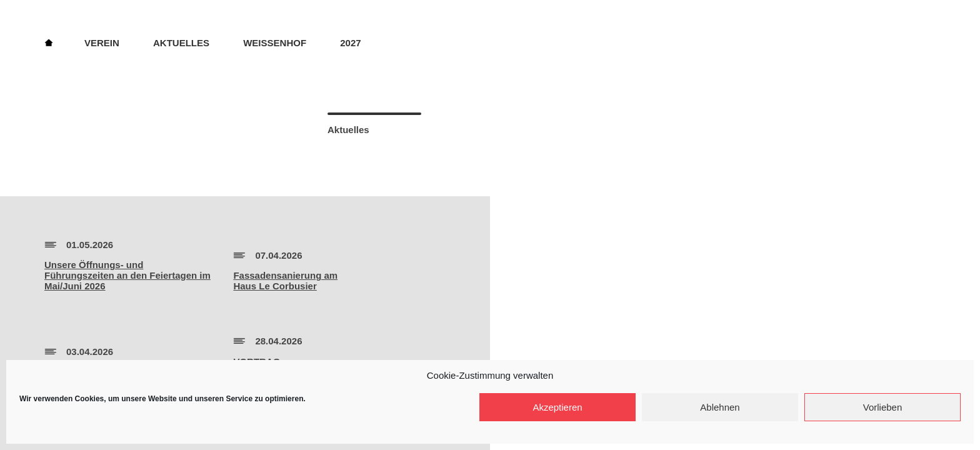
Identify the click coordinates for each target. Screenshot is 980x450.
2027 (350, 43)
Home (49, 42)
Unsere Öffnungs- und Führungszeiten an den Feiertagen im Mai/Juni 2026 (127, 275)
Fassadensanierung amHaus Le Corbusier (285, 281)
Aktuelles (181, 43)
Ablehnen (720, 407)
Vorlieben (883, 407)
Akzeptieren (557, 407)
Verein (102, 43)
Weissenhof (275, 43)
